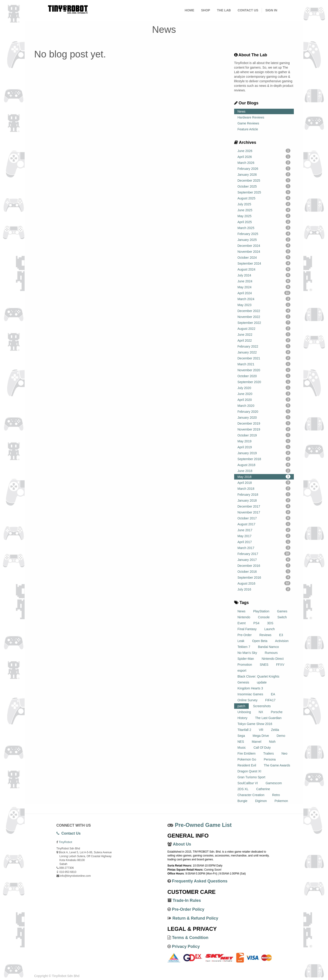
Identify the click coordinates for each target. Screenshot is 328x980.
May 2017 (264, 536)
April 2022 (264, 340)
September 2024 (264, 263)
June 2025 (264, 210)
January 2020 (264, 417)
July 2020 (264, 388)
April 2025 (264, 222)
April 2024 (264, 293)
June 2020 (264, 394)
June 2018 (264, 471)
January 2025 (264, 240)
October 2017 (264, 518)
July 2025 (264, 204)
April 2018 (264, 482)
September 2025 (264, 192)
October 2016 (264, 571)
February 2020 (264, 411)
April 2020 (264, 400)
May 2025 (264, 216)
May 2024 (264, 287)
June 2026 (264, 151)
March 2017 (264, 548)
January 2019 (264, 453)
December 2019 (264, 423)
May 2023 (264, 305)
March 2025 (264, 228)
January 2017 (264, 560)
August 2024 (264, 269)
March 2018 (264, 488)
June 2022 (264, 334)
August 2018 (264, 465)
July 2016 (264, 589)
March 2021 (264, 364)
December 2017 (264, 506)
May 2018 (264, 477)
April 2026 (264, 157)
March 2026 (264, 162)
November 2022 (264, 317)
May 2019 (264, 441)
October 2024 (264, 257)
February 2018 (264, 494)
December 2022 (264, 311)
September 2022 (264, 322)
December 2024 (264, 245)
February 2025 (264, 234)
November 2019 (264, 429)
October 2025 (264, 186)
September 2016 (264, 577)
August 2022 (264, 328)
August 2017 (264, 524)
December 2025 (264, 180)
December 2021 (264, 358)
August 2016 (264, 583)
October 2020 (264, 376)
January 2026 (264, 174)
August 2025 (264, 198)
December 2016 (264, 565)
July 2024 (264, 275)
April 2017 (264, 542)
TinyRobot (65, 842)
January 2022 (264, 352)
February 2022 (264, 346)
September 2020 (264, 382)
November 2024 (264, 251)
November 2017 (264, 512)
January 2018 (264, 500)
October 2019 (264, 435)
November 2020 (264, 370)
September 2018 (264, 459)
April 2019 (264, 447)
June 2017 (264, 530)
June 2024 (264, 281)
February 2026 (264, 168)
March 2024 (264, 299)
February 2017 (264, 554)
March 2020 (264, 405)
